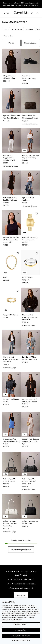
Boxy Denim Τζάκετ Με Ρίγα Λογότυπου (29, 358)
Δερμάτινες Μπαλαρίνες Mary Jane (29, 78)
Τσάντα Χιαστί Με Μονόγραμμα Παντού (30, 117)
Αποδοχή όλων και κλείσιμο (21, 636)
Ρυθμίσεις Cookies (20, 625)
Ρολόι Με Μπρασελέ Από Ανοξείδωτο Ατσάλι (30, 240)
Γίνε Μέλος (21, 595)
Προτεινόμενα (30, 43)
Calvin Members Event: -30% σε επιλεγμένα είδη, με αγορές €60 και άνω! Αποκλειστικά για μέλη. (21, 4)
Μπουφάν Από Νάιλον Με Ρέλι (11, 400)
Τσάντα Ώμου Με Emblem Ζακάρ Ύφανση (9, 481)
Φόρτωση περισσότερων (21, 550)
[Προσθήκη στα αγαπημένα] (18, 52)
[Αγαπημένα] (32, 13)
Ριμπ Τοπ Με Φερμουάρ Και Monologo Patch (9, 158)
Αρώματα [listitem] (30, 29)
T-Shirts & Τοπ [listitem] (17, 29)
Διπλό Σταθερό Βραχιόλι (28, 279)
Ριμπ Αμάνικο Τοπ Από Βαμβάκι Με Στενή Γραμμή (30, 158)
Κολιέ (5, 277)
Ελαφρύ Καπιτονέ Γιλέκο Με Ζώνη (10, 77)
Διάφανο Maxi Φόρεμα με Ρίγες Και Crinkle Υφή (31, 441)
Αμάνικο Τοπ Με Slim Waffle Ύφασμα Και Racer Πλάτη (11, 240)
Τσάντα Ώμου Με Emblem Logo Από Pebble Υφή (29, 481)
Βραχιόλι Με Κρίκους (11, 315)
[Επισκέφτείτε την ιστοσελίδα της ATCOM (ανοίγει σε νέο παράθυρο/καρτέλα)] (21, 641)
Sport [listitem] (6, 29)
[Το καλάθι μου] (37, 13)
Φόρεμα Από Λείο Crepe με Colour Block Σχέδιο (11, 441)
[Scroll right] (37, 29)
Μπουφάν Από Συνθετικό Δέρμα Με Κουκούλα (30, 317)
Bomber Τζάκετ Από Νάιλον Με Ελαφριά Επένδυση (30, 401)
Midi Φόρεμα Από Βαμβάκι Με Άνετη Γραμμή (10, 200)
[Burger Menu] (6, 13)
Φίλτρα (11, 43)
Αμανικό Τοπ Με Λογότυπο (28, 199)
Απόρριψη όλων (21, 630)
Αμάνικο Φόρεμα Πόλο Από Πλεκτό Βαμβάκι (11, 117)
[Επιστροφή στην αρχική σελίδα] (21, 13)
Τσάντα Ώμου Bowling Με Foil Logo (30, 522)
